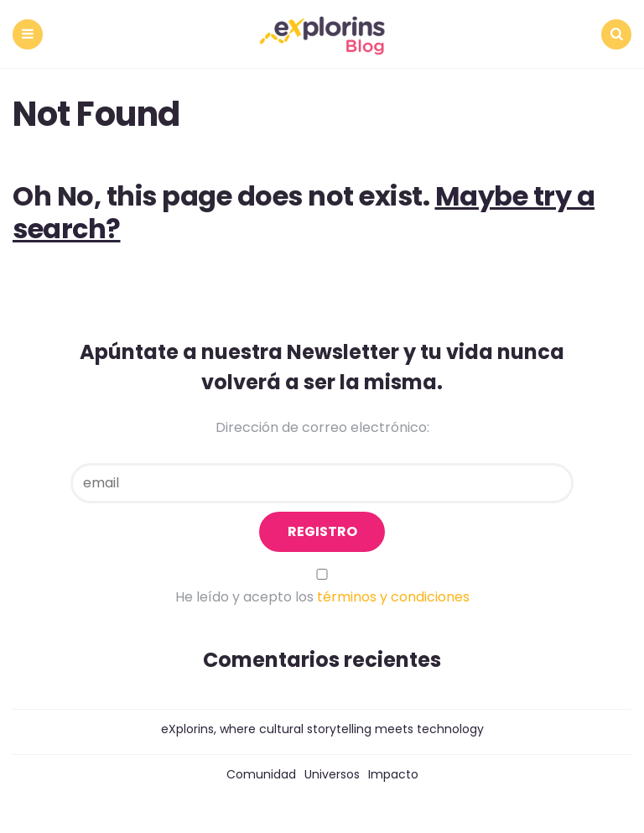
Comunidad (261, 774)
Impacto (393, 774)
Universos (332, 774)
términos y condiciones (393, 597)
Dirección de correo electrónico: (322, 427)
